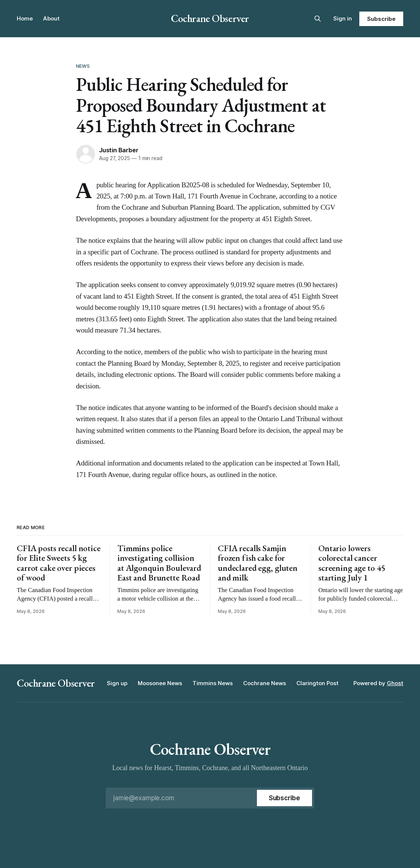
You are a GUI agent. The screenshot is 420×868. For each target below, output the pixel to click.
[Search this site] (318, 19)
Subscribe (381, 19)
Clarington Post (317, 683)
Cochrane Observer (210, 18)
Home (25, 18)
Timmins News (213, 683)
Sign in (343, 18)
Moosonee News (160, 683)
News (83, 66)
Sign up (117, 683)
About (51, 18)
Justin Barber (119, 150)
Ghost (395, 683)
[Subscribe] (284, 798)
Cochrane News (265, 683)
